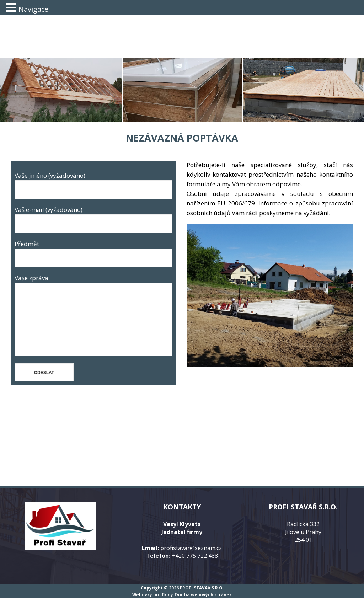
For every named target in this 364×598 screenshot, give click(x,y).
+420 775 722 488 (195, 556)
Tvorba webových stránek (203, 594)
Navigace (33, 9)
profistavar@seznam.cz (191, 548)
